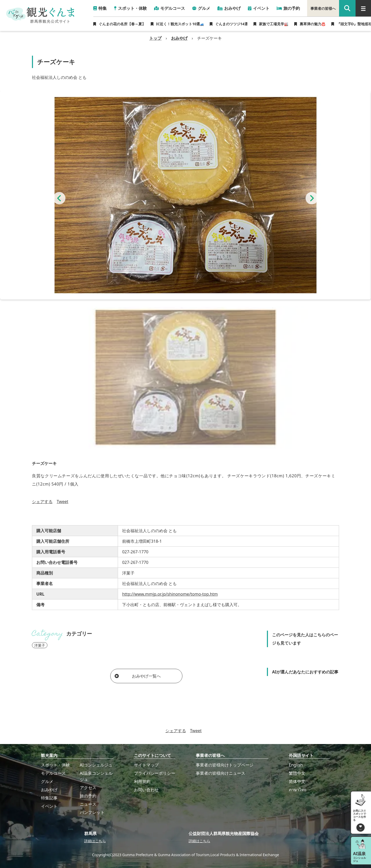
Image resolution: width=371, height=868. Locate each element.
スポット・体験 (55, 765)
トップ (155, 38)
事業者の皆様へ (323, 8)
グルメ (47, 781)
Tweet (62, 502)
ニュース (88, 804)
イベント (49, 806)
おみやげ (179, 38)
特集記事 (49, 798)
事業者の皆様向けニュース (221, 773)
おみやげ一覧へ (138, 676)
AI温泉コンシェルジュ (96, 776)
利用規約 (142, 781)
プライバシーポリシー (155, 773)
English (296, 765)
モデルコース (53, 773)
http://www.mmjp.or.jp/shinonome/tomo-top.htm (170, 594)
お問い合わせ (146, 790)
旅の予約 (88, 796)
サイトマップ (146, 765)
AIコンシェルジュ (96, 765)
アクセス (88, 788)
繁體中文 (297, 773)
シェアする (42, 502)
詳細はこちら (95, 841)
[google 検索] (347, 8)
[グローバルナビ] (363, 8)
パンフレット (92, 812)
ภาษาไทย (298, 790)
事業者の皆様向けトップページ (225, 765)
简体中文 (297, 781)
